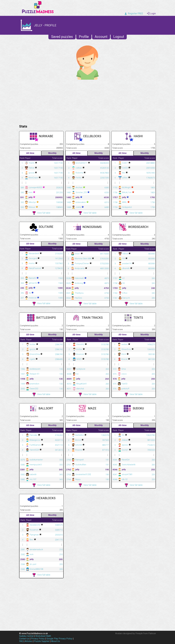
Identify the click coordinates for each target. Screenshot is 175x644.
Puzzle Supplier (42, 641)
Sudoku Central (26, 636)
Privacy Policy (38, 639)
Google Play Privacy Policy (59, 639)
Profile (84, 37)
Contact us (24, 639)
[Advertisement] (87, 101)
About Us (56, 641)
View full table (41, 213)
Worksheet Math (43, 636)
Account (101, 37)
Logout (119, 37)
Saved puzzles (62, 37)
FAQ (21, 641)
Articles (29, 641)
